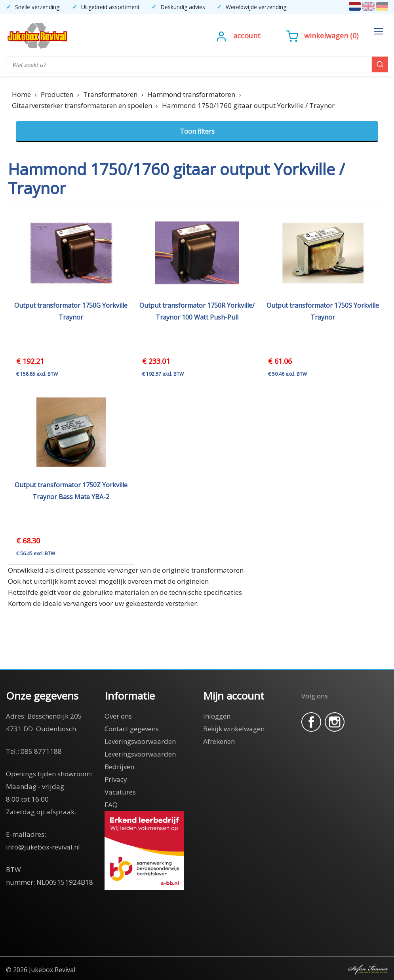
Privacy (116, 779)
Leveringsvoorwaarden (140, 741)
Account (247, 36)
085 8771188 (41, 751)
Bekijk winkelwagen (234, 729)
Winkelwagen (326, 36)
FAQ (111, 805)
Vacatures (120, 792)
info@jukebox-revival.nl (43, 847)
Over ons (118, 716)
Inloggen (217, 716)
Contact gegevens (132, 729)
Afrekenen (219, 741)
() (322, 36)
